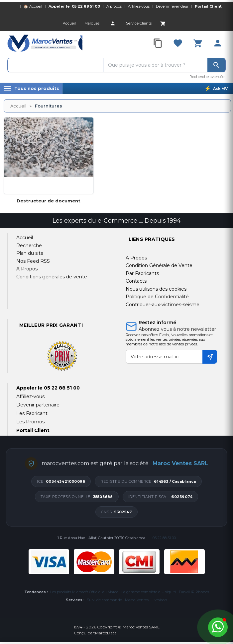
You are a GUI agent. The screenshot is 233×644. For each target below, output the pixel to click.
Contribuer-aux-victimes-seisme (163, 305)
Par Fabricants (142, 273)
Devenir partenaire (38, 405)
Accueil (18, 106)
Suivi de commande (104, 600)
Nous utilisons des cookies (156, 289)
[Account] (113, 23)
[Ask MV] (216, 89)
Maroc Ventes (137, 600)
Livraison (159, 600)
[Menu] (31, 89)
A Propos (136, 258)
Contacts (136, 281)
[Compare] (158, 43)
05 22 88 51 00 (86, 6)
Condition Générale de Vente (159, 265)
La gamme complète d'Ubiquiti (149, 592)
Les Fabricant (32, 413)
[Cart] (163, 23)
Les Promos (30, 422)
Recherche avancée (207, 77)
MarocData (106, 633)
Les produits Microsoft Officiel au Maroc (84, 592)
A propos (114, 6)
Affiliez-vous (139, 6)
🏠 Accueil (33, 6)
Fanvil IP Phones (194, 592)
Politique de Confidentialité (157, 297)
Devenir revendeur (172, 6)
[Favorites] (178, 43)
